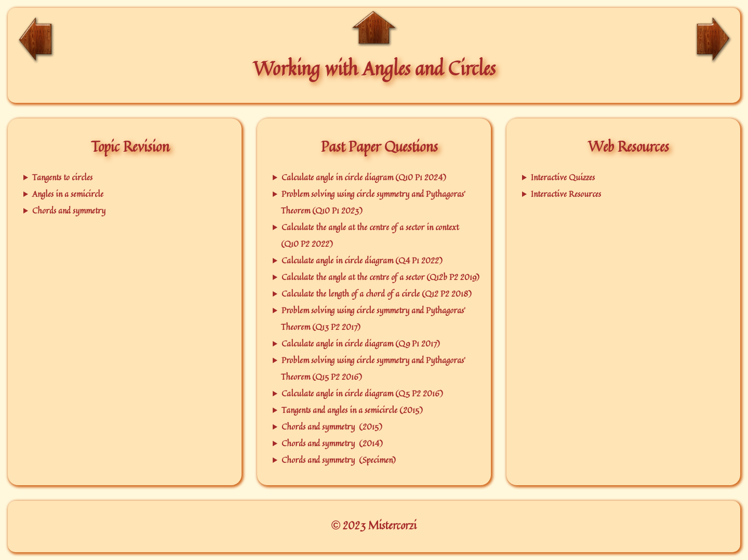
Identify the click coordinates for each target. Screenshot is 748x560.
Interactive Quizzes (563, 177)
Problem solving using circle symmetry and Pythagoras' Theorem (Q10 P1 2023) (373, 202)
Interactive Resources (566, 194)
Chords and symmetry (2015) (332, 426)
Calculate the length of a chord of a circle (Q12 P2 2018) (377, 294)
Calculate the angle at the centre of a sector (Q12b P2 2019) (380, 277)
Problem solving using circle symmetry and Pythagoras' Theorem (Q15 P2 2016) (373, 368)
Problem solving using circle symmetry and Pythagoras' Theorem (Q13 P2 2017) (373, 318)
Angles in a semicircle (68, 194)
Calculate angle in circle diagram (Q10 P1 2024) (364, 177)
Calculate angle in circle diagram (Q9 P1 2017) (361, 343)
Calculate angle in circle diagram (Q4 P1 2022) (362, 260)
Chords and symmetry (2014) (332, 443)
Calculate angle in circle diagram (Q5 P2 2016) (362, 393)
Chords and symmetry (69, 210)
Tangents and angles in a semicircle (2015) (352, 410)
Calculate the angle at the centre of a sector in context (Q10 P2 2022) (370, 235)
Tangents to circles (62, 177)
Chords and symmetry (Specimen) (339, 460)
